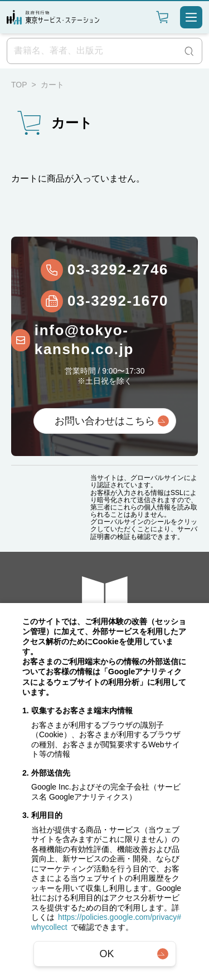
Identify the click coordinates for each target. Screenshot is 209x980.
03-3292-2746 (118, 269)
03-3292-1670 (118, 301)
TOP (19, 85)
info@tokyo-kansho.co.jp (84, 340)
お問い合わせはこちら (105, 421)
